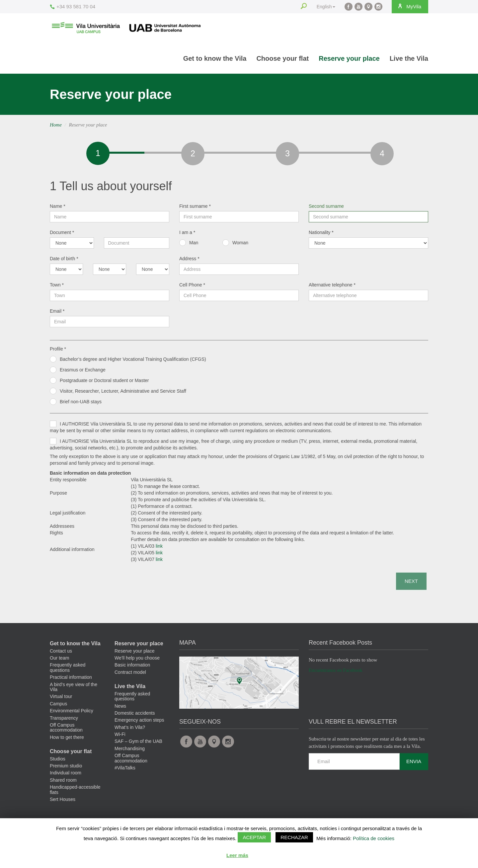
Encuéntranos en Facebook (336, 672)
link (159, 548)
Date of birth (64, 260)
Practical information (71, 679)
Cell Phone (192, 286)
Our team (59, 660)
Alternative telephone (332, 286)
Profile (58, 351)
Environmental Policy (72, 712)
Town (57, 286)
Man (194, 244)
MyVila (408, 6)
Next (411, 583)
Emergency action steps (139, 722)
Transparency (64, 720)
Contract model (130, 674)
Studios (58, 760)
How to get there (67, 739)
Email (57, 313)
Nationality (321, 234)
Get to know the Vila (215, 58)
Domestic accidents (135, 715)
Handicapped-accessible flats (75, 791)
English (324, 7)
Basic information (132, 667)
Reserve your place (349, 58)
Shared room (63, 782)
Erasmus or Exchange (83, 371)
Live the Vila (409, 58)
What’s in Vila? (130, 729)
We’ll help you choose (137, 660)
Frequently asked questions (68, 669)
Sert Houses (63, 801)
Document (62, 234)
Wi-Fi (120, 736)
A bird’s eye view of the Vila (74, 689)
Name (58, 208)
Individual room (66, 774)
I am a (187, 234)
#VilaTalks (125, 769)
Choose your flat (282, 58)
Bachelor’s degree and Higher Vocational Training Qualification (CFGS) (133, 361)
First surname (195, 208)
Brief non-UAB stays (81, 403)
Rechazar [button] (294, 837)
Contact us (61, 653)
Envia (414, 763)
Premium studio (66, 767)
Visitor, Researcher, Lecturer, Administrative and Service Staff (123, 393)
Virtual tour (61, 698)
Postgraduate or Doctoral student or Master (104, 382)
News (120, 708)
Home (56, 125)
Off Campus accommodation (66, 729)
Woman (240, 244)
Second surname (326, 208)
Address (189, 260)
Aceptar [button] (254, 837)
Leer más (237, 855)
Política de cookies (374, 838)
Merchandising (130, 750)
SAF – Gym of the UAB (138, 743)
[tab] (97, 153)
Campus (58, 705)
